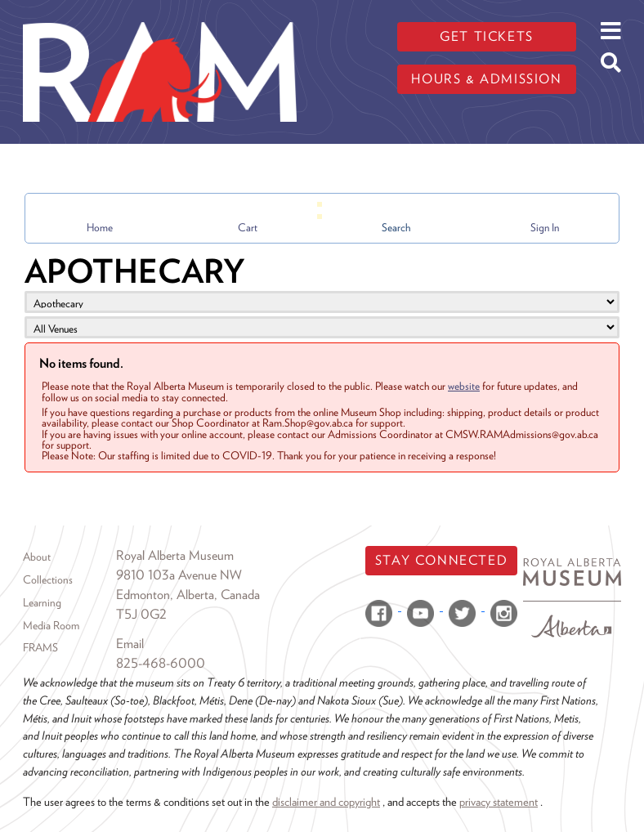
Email (130, 644)
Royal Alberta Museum (175, 555)
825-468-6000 (161, 663)
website (464, 386)
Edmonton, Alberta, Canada (188, 595)
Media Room (51, 625)
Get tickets (487, 36)
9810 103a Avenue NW (179, 575)
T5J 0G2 (141, 614)
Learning (42, 602)
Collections (48, 579)
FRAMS (40, 647)
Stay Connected (441, 560)
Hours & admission (486, 79)
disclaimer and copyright (326, 801)
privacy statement (499, 801)
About (37, 557)
